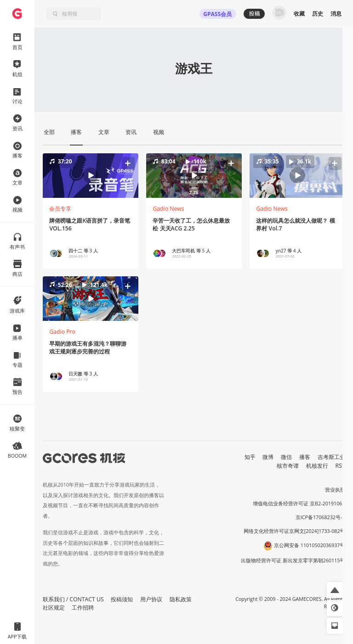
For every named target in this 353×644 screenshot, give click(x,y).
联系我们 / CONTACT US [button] (73, 599)
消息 (336, 14)
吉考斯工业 (331, 457)
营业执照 (335, 490)
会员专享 (60, 209)
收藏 (299, 14)
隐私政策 (181, 599)
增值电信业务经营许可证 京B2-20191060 (299, 504)
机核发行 (317, 466)
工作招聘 (83, 608)
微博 (268, 457)
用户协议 (151, 599)
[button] (90, 175)
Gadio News (168, 209)
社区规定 (54, 608)
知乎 (250, 457)
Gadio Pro (62, 332)
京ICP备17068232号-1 (320, 517)
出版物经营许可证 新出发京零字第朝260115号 (293, 560)
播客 (305, 457)
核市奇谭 (288, 466)
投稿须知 (122, 599)
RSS (340, 466)
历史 (318, 14)
